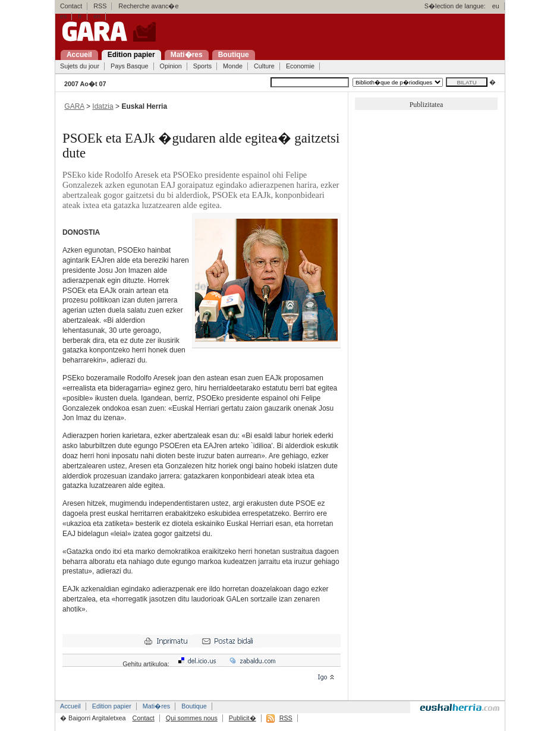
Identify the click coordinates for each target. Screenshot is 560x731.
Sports (202, 66)
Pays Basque (130, 66)
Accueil (70, 706)
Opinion (171, 66)
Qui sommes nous (192, 718)
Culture (264, 66)
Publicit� (243, 718)
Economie (300, 66)
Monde (233, 66)
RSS (100, 6)
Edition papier (112, 706)
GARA (74, 106)
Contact (71, 6)
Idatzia (103, 106)
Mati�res (156, 706)
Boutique (194, 706)
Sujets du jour (80, 66)
